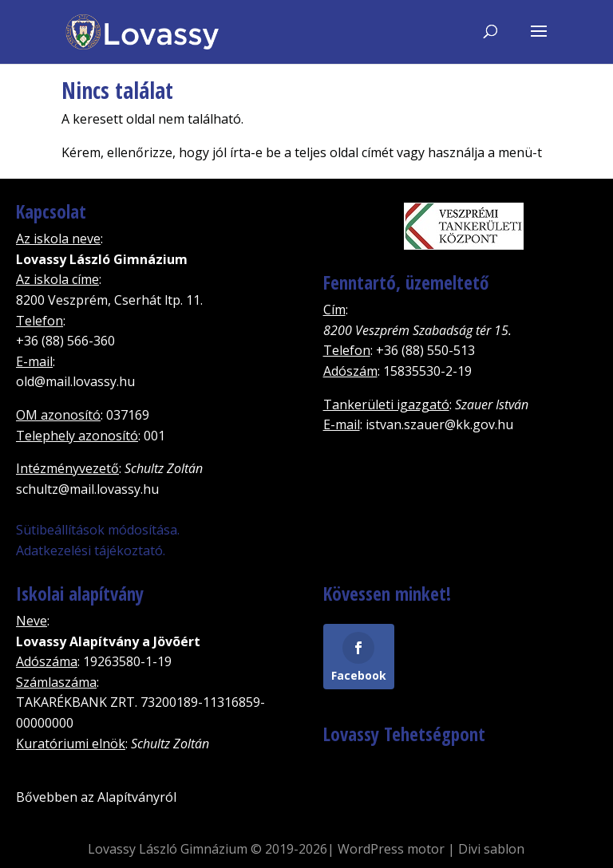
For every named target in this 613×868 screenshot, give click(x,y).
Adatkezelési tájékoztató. (91, 550)
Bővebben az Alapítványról (96, 797)
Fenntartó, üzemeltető (406, 282)
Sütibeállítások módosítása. (98, 530)
